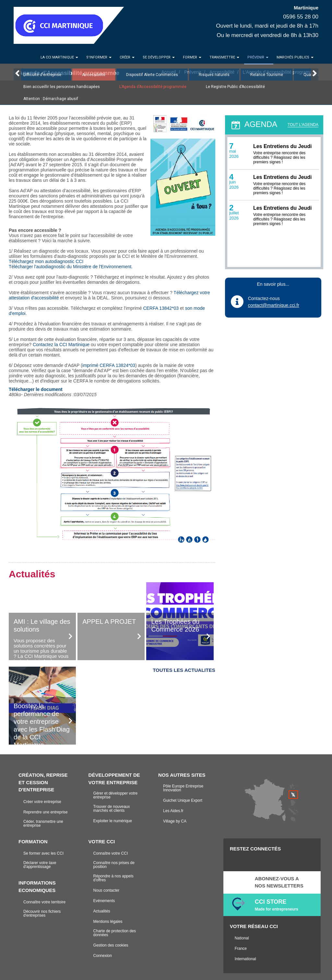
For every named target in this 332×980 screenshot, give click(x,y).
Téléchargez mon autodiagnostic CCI (46, 261)
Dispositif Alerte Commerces (152, 75)
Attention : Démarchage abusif (51, 99)
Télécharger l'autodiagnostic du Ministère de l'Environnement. (71, 267)
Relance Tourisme (267, 75)
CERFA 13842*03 (161, 308)
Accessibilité (94, 75)
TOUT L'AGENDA (303, 125)
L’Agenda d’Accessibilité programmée (153, 87)
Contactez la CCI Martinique (61, 345)
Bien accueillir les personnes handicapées (62, 87)
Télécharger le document (36, 389)
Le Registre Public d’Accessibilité (235, 87)
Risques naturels (214, 75)
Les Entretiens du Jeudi (282, 146)
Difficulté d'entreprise (42, 75)
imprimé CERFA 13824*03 (109, 365)
